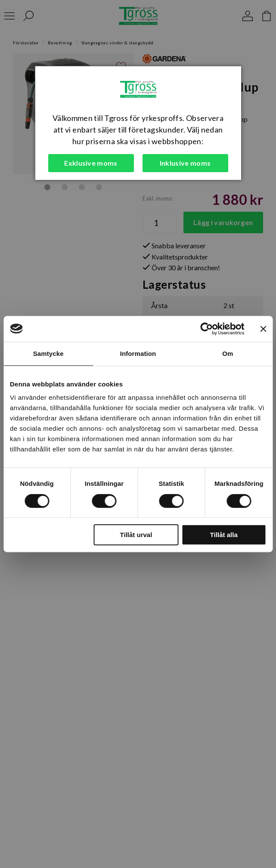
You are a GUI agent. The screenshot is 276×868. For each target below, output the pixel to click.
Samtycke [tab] (48, 354)
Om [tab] (228, 354)
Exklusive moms (91, 163)
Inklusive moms (185, 163)
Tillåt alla (224, 535)
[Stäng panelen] (263, 329)
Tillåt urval (136, 535)
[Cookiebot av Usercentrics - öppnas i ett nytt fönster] (206, 329)
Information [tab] (138, 354)
